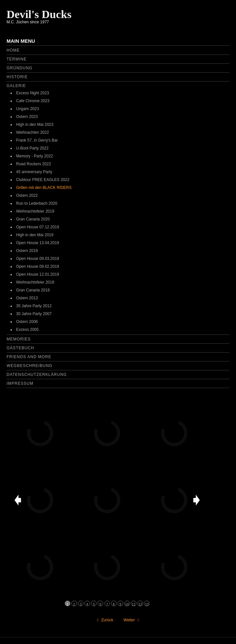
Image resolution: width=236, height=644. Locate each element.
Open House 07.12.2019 (38, 227)
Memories (19, 339)
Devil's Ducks (39, 14)
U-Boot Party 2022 (32, 148)
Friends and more (29, 357)
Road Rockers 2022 (34, 164)
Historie (17, 77)
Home (13, 50)
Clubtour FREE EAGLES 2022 (43, 180)
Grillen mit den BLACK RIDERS (44, 188)
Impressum (20, 383)
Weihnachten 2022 (33, 132)
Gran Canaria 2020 (33, 219)
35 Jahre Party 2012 (34, 306)
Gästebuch (20, 348)
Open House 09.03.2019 (38, 259)
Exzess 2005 (27, 330)
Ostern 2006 (27, 322)
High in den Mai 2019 (35, 235)
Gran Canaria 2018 (33, 290)
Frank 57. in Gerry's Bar (37, 140)
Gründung (20, 68)
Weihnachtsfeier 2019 (35, 211)
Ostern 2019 (27, 251)
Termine (17, 59)
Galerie (16, 86)
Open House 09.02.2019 (38, 266)
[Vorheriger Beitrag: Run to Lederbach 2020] (104, 620)
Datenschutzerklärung (37, 375)
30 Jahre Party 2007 (34, 314)
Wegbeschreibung (30, 366)
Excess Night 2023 (33, 93)
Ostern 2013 (27, 298)
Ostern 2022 (27, 195)
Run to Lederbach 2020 (37, 203)
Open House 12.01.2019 (38, 274)
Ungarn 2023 (27, 109)
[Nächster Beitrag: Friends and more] (132, 620)
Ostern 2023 (27, 117)
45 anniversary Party (34, 172)
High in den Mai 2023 (35, 125)
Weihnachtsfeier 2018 (35, 282)
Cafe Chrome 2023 (33, 101)
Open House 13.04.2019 (38, 243)
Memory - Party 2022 (35, 156)
